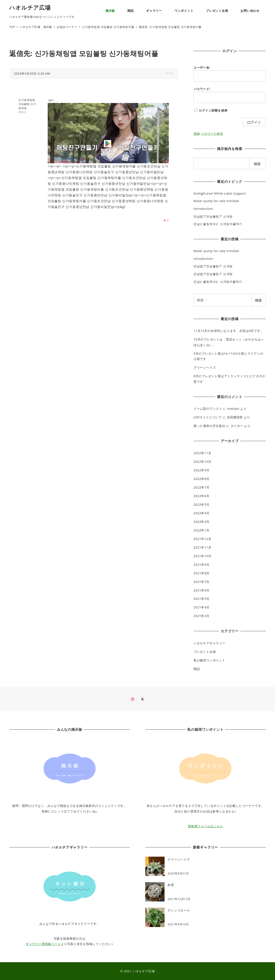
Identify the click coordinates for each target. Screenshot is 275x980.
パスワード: (202, 89)
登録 (197, 134)
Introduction (203, 209)
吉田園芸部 (235, 417)
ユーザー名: (202, 67)
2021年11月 (202, 547)
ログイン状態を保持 (213, 110)
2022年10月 (202, 462)
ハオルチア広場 (30, 8)
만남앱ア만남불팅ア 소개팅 (213, 216)
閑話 (197, 669)
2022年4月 (202, 513)
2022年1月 (202, 530)
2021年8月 (202, 573)
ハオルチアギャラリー (209, 643)
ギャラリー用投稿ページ (43, 944)
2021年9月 (202, 565)
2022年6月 (202, 496)
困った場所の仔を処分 (209, 426)
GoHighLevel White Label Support (220, 193)
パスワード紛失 (212, 134)
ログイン (254, 122)
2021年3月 (202, 616)
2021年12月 (202, 539)
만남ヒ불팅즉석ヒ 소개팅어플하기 (218, 224)
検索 (258, 300)
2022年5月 (202, 504)
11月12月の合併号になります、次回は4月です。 (229, 331)
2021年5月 (202, 599)
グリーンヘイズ (205, 367)
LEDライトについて (208, 417)
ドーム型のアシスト (208, 409)
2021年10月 (202, 556)
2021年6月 (202, 590)
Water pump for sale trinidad (216, 201)
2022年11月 (202, 453)
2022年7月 (202, 487)
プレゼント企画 (205, 652)
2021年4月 (202, 607)
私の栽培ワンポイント (209, 660)
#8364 (169, 73)
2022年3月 (202, 522)
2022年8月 (202, 479)
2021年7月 (202, 582)
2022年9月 (202, 470)
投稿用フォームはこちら (205, 826)
